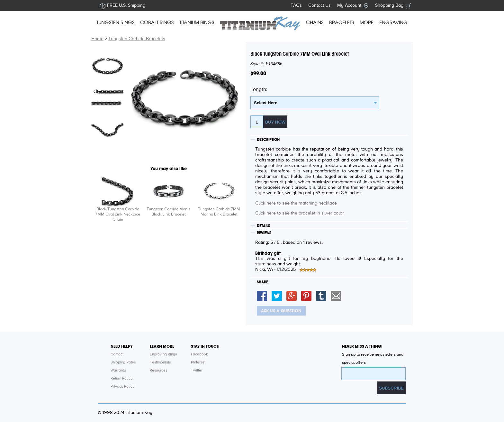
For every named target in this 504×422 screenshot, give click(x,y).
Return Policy (122, 379)
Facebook (199, 354)
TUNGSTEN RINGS (115, 23)
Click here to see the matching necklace (296, 203)
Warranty (118, 371)
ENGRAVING (393, 23)
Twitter (197, 371)
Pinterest (198, 362)
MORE (367, 23)
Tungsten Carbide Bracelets (137, 39)
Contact (117, 354)
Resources (158, 371)
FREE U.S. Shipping (126, 5)
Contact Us (319, 5)
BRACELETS (342, 23)
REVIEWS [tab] (264, 233)
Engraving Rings (163, 354)
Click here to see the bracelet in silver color (300, 213)
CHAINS (315, 23)
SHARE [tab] (262, 282)
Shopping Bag (389, 5)
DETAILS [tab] (263, 226)
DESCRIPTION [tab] (268, 140)
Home (97, 39)
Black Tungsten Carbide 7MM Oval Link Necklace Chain (118, 214)
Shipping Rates (123, 362)
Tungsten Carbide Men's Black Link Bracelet (168, 212)
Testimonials (160, 362)
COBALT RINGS (157, 23)
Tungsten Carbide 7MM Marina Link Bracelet (219, 212)
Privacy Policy (122, 387)
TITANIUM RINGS (197, 23)
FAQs (296, 5)
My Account (349, 5)
